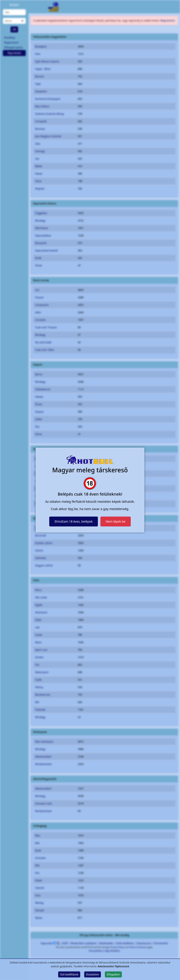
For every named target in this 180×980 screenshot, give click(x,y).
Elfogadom (113, 974)
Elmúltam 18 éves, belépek (74, 521)
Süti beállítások (69, 974)
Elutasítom (93, 974)
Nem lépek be (116, 521)
